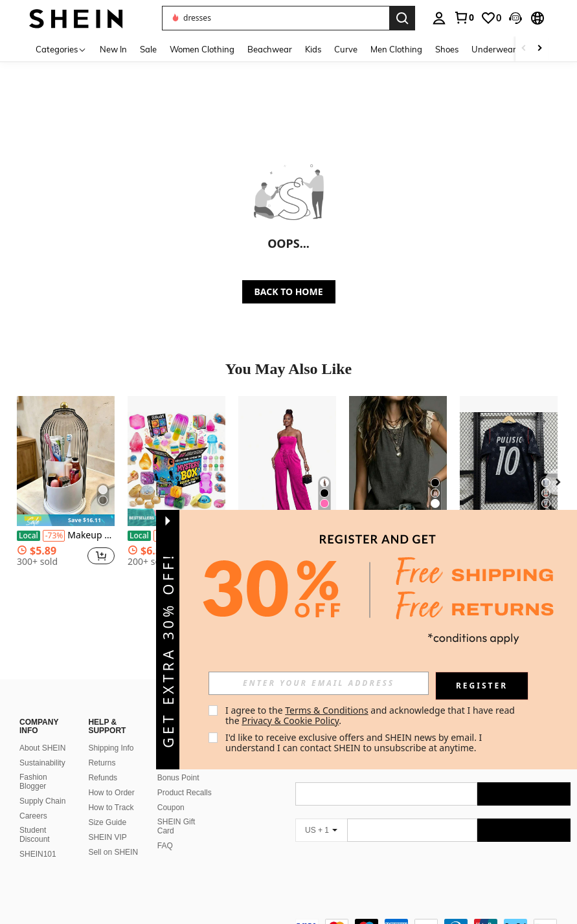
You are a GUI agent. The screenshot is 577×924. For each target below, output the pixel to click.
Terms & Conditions (327, 710)
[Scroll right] (539, 49)
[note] (66, 520)
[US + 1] (321, 815)
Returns (102, 747)
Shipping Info (111, 732)
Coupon (171, 792)
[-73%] (54, 536)
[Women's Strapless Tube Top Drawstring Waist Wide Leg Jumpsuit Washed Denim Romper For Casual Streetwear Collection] (287, 461)
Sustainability (42, 747)
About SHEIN (42, 732)
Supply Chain (42, 786)
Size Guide (107, 807)
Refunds (103, 762)
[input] (319, 683)
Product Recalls (185, 777)
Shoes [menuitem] (447, 49)
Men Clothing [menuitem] (396, 49)
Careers (33, 800)
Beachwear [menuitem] (270, 49)
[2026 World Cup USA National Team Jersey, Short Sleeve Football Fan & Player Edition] (509, 461)
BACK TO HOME (289, 291)
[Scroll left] (524, 49)
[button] (515, 18)
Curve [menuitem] (346, 49)
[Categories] (61, 49)
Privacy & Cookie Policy (290, 720)
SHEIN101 (38, 839)
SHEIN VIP (107, 822)
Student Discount (35, 819)
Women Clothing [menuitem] (202, 49)
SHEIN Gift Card (176, 811)
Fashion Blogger (33, 766)
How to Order (111, 777)
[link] (464, 17)
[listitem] (66, 493)
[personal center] (439, 18)
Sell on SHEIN (113, 837)
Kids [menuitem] (313, 49)
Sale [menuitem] (148, 49)
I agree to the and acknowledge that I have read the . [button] (371, 715)
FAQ (165, 830)
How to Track (111, 792)
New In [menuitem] (113, 49)
